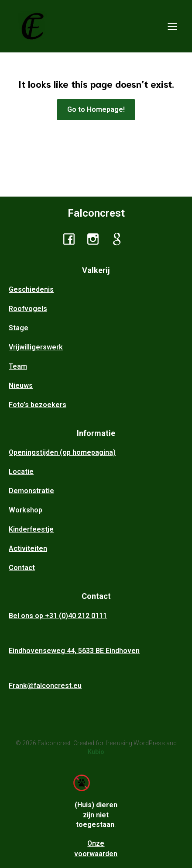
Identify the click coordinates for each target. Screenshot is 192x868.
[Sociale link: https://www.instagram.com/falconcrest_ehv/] (96, 239)
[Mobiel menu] (172, 26)
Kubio (96, 752)
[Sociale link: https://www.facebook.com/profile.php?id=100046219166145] (72, 239)
